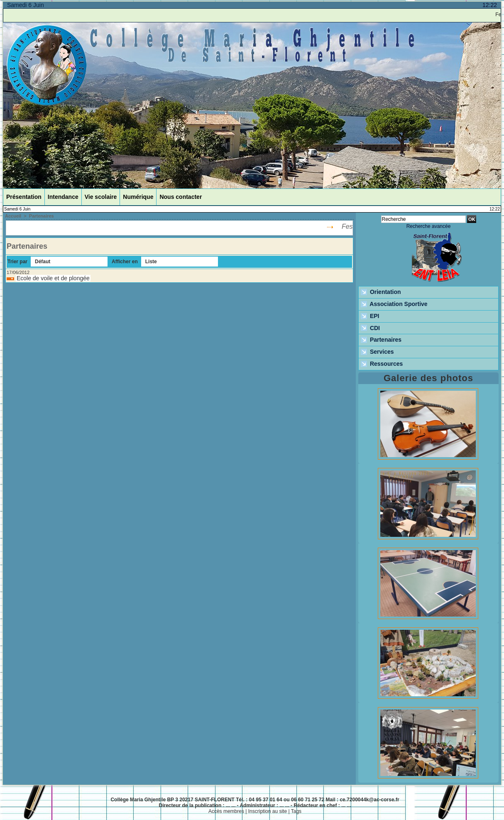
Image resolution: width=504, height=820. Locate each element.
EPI (370, 316)
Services (377, 352)
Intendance (63, 197)
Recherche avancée (429, 226)
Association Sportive (394, 304)
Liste (151, 262)
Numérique (138, 197)
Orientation (381, 292)
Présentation (24, 197)
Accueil (13, 216)
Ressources (382, 364)
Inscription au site (268, 811)
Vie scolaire (101, 197)
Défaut (43, 262)
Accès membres (226, 811)
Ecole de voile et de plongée (53, 278)
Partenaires (42, 216)
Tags (296, 811)
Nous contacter (181, 197)
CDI (370, 328)
